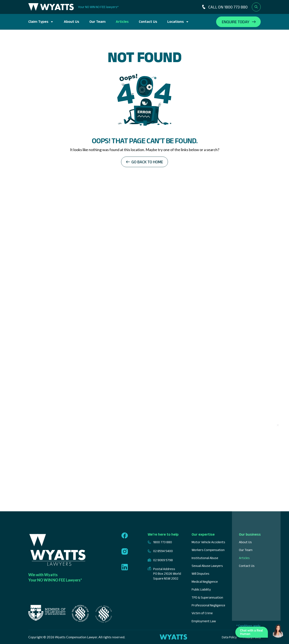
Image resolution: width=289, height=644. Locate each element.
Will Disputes (200, 574)
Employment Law (204, 621)
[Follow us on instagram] (125, 552)
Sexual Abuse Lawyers (207, 566)
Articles (122, 22)
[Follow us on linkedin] (125, 568)
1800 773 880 (160, 542)
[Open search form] (256, 7)
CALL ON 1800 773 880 (224, 7)
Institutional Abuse (205, 558)
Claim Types (38, 22)
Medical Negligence (205, 582)
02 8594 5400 (160, 551)
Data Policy (229, 637)
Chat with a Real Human (253, 633)
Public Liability (201, 589)
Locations (176, 22)
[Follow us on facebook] (125, 536)
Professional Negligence (208, 605)
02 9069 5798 (160, 560)
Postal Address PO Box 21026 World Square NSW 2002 (164, 574)
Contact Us (148, 22)
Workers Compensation (208, 550)
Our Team (97, 22)
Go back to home (147, 162)
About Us (72, 22)
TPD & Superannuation (207, 597)
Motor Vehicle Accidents (208, 542)
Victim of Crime (202, 613)
